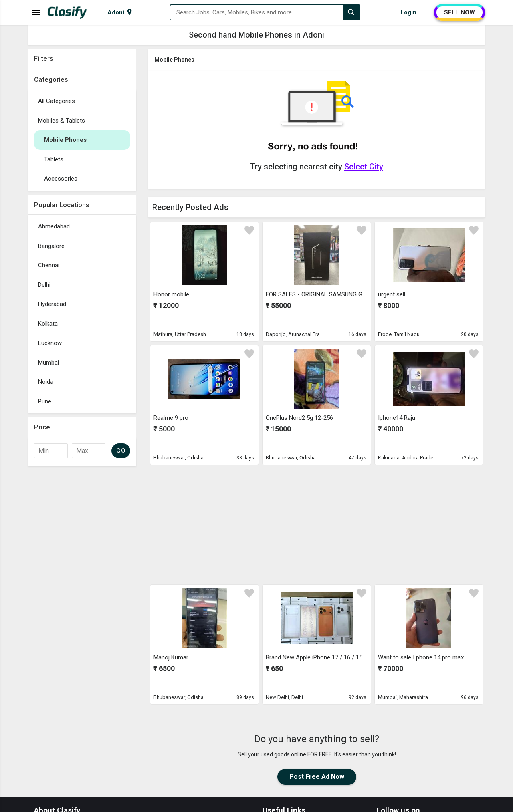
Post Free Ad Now (317, 777)
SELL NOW (459, 12)
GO (121, 451)
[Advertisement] (82, 590)
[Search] (351, 12)
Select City (364, 167)
